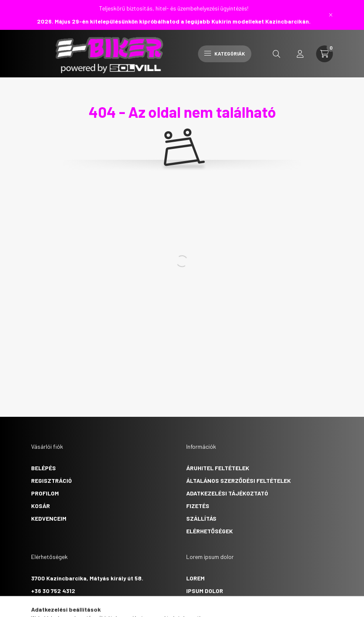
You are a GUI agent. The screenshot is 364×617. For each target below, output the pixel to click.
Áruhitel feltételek (218, 468)
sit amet (199, 603)
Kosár (41, 506)
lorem (195, 578)
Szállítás (201, 518)
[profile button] (300, 54)
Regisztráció (51, 481)
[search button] (277, 54)
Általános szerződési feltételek (239, 481)
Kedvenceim (49, 518)
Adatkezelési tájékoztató (227, 493)
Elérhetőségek (210, 531)
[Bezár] (331, 15)
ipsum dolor (205, 591)
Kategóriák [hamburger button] (225, 53)
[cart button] (324, 54)
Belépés (44, 468)
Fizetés (198, 506)
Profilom (45, 493)
